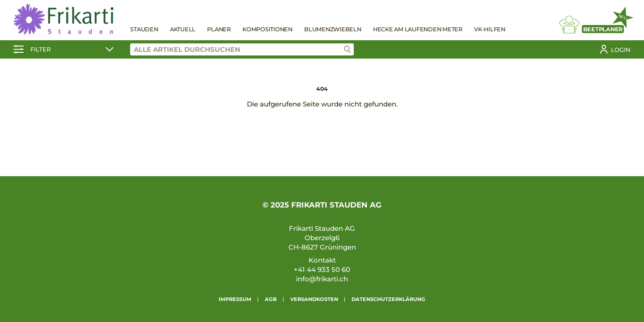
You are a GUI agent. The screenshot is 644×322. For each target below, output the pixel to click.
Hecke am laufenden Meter (418, 29)
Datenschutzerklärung (388, 299)
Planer (219, 29)
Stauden (144, 29)
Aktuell (183, 29)
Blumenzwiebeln (333, 29)
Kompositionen (267, 29)
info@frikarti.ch (322, 279)
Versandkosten (314, 299)
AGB (271, 299)
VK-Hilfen (490, 29)
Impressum (235, 299)
